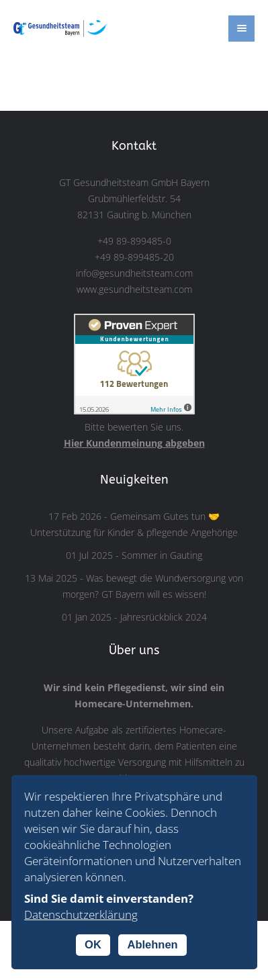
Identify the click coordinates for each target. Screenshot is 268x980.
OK (93, 944)
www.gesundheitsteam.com (134, 289)
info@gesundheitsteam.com (134, 273)
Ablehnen (152, 944)
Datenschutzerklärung (81, 915)
